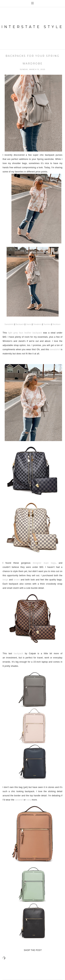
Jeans (29, 324)
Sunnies (47, 324)
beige (5, 580)
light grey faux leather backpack (25, 333)
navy (29, 800)
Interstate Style (32, 27)
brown (17, 580)
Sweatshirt (9, 324)
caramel (19, 800)
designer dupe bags (44, 563)
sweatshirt (55, 349)
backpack (18, 654)
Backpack (20, 324)
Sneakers (37, 324)
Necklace (57, 324)
